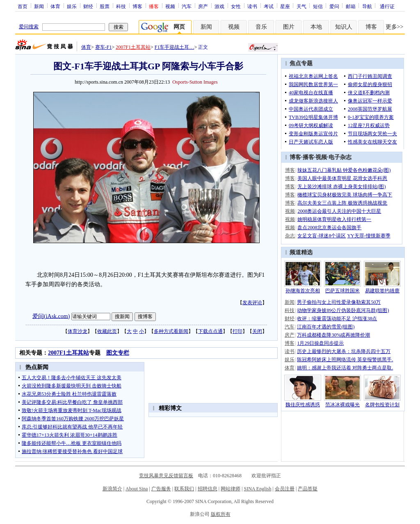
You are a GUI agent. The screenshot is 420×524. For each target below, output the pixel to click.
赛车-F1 (104, 47)
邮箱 (351, 6)
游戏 (219, 6)
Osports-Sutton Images (195, 82)
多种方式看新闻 (171, 331)
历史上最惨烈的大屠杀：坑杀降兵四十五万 (344, 351)
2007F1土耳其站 (133, 47)
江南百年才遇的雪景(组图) (326, 327)
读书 (252, 6)
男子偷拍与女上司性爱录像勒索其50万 (339, 302)
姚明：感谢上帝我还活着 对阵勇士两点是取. (345, 368)
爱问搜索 (29, 27)
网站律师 (231, 489)
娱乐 (72, 6)
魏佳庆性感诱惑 (303, 405)
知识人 (344, 27)
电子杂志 (340, 157)
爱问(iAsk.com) (51, 316)
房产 (203, 6)
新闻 (39, 6)
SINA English (257, 489)
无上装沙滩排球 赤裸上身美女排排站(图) (341, 187)
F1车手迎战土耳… (175, 47)
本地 (316, 27)
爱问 (334, 6)
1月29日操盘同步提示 (320, 343)
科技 (121, 6)
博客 (137, 6)
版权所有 (221, 514)
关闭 (257, 331)
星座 (285, 6)
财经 (88, 6)
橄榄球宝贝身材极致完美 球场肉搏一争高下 (345, 195)
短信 (318, 6)
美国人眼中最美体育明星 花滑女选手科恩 (342, 178)
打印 (237, 331)
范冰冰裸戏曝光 (342, 405)
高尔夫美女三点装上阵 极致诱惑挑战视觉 (342, 203)
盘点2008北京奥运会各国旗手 (329, 228)
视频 (170, 6)
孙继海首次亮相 (303, 291)
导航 (367, 6)
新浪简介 (112, 489)
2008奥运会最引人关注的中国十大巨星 (339, 211)
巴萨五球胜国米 (342, 291)
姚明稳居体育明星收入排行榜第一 (334, 219)
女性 (236, 6)
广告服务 (161, 489)
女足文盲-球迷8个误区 (322, 236)
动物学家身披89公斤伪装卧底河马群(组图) (343, 310)
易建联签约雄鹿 (382, 291)
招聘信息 (208, 489)
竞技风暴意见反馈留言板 (166, 476)
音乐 (261, 27)
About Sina (137, 489)
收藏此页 (107, 331)
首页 (23, 6)
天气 (301, 6)
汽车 (187, 6)
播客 (308, 157)
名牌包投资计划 (382, 405)
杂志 (290, 236)
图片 (289, 27)
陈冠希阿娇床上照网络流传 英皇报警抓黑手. (345, 360)
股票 (105, 6)
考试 (269, 6)
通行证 (387, 6)
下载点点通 (210, 331)
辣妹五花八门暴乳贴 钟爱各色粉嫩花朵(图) (344, 170)
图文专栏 (118, 353)
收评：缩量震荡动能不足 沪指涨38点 (337, 319)
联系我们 (184, 489)
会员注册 (285, 489)
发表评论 (252, 303)
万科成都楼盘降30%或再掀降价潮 (333, 335)
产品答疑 (308, 489)
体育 (55, 6)
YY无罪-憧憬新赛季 (369, 236)
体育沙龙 (78, 331)
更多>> (395, 27)
